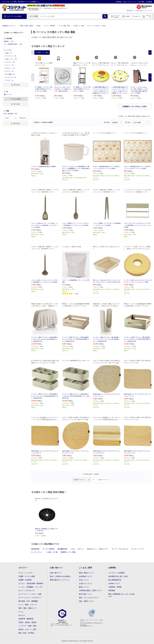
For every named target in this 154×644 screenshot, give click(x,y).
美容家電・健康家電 (26, 619)
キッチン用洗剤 (48, 549)
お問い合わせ (140, 11)
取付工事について (86, 594)
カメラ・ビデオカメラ (27, 590)
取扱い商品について (86, 573)
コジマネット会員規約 (117, 573)
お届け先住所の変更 (33, 8)
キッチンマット (37, 552)
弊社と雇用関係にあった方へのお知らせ (121, 595)
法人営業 (141, 2)
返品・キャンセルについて (89, 598)
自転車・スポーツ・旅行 (27, 629)
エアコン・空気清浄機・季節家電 (31, 583)
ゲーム (21, 612)
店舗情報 (119, 2)
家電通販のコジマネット (9, 26)
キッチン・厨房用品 (49, 26)
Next (150, 77)
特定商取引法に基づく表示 (118, 576)
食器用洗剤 (35, 549)
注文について (84, 580)
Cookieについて (114, 583)
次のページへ (103, 480)
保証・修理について (86, 601)
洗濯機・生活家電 (25, 580)
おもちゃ (22, 615)
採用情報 (112, 590)
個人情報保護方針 (115, 580)
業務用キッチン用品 (68, 552)
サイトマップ (149, 11)
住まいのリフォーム (130, 2)
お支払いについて (86, 583)
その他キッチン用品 (79, 26)
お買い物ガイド (130, 11)
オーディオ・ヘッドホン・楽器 (30, 594)
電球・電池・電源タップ (27, 608)
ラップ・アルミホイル (120, 549)
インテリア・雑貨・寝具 (27, 626)
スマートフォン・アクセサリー (30, 598)
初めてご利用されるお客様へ (60, 576)
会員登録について (86, 576)
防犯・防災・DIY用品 (26, 633)
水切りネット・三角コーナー (98, 549)
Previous (33, 77)
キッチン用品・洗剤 (64, 26)
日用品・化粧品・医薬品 (26, 26)
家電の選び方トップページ (60, 580)
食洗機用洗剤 (62, 549)
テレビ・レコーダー (26, 573)
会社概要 (149, 2)
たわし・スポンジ (77, 549)
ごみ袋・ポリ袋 (52, 552)
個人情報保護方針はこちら (86, 626)
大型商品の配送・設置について (90, 590)
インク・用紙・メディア (27, 605)
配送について (84, 587)
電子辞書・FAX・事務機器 (28, 601)
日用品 (38, 26)
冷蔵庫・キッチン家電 (27, 576)
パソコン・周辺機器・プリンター (31, 587)
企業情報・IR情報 (115, 587)
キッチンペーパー (138, 549)
